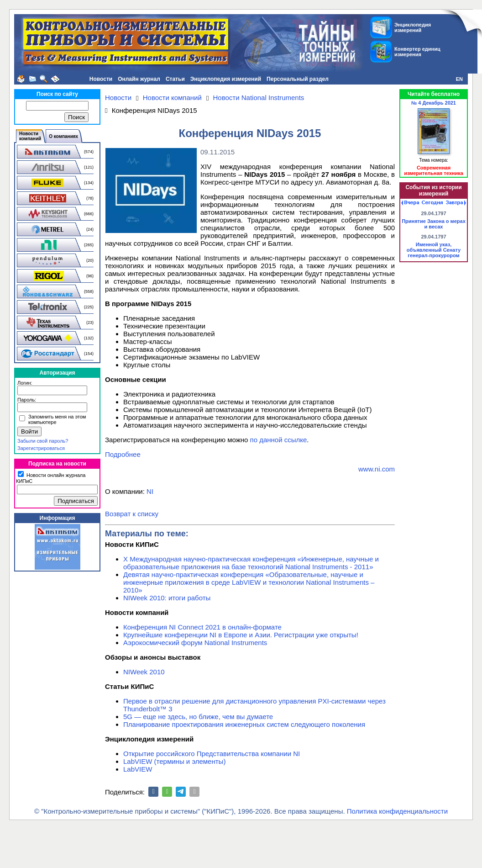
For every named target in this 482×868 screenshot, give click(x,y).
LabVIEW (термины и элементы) (174, 761)
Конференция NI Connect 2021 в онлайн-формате (202, 627)
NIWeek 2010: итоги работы (167, 598)
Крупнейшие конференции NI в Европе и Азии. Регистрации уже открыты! (241, 635)
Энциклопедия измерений (226, 79)
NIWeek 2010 (144, 672)
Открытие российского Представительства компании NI (212, 754)
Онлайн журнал (139, 79)
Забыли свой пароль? (43, 441)
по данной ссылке (279, 440)
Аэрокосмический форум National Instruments (195, 643)
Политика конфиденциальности (397, 811)
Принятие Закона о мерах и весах (434, 224)
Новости (101, 79)
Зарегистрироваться (41, 448)
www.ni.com (377, 469)
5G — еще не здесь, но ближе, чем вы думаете (198, 717)
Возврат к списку (132, 514)
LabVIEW (138, 769)
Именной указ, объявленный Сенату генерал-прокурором (434, 250)
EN (459, 79)
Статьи (175, 79)
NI (150, 491)
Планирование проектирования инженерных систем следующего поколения (244, 724)
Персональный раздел (298, 79)
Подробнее (123, 454)
